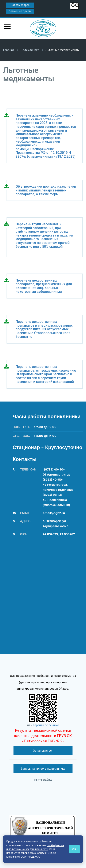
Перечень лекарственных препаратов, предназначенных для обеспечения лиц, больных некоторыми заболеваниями (44, 286)
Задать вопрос (20, 5)
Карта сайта (43, 780)
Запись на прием (20, 11)
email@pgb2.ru (54, 513)
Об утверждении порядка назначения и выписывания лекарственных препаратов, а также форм (46, 190)
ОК (74, 849)
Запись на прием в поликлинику (43, 769)
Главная (9, 50)
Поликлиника (30, 50)
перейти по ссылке (46, 725)
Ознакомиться (43, 751)
